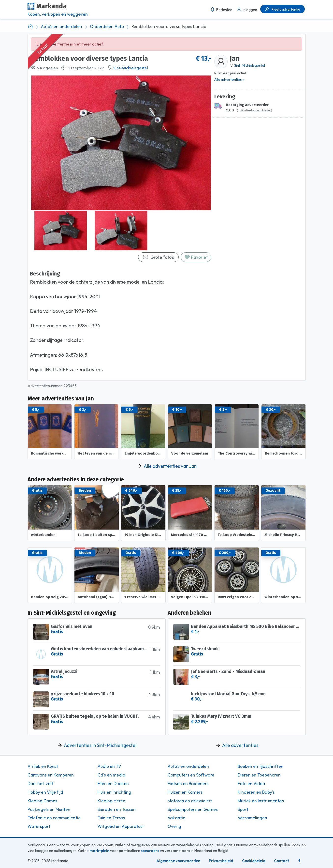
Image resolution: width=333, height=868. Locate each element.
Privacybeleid (221, 861)
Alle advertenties (240, 745)
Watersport (39, 826)
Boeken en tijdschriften (261, 766)
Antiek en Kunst (43, 766)
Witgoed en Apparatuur (121, 826)
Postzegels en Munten (49, 809)
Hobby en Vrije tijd (45, 792)
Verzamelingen (252, 818)
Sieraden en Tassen (117, 809)
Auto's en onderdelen (61, 27)
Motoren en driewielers (190, 801)
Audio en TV (109, 766)
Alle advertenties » (229, 79)
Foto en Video (251, 784)
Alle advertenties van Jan (170, 466)
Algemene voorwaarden (178, 861)
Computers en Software (191, 775)
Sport (243, 809)
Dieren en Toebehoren (259, 775)
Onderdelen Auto (107, 27)
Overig (174, 826)
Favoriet (196, 257)
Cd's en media (111, 775)
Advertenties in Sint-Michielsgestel (100, 745)
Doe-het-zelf (40, 784)
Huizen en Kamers (185, 792)
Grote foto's (158, 257)
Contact (282, 861)
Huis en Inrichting (114, 792)
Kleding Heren (111, 801)
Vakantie (176, 818)
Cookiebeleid (254, 861)
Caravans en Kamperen (51, 775)
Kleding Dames (42, 801)
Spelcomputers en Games (193, 809)
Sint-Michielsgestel (131, 68)
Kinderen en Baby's (256, 792)
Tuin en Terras (111, 818)
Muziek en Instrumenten (261, 801)
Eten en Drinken (113, 784)
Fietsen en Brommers (188, 784)
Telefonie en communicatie (54, 818)
